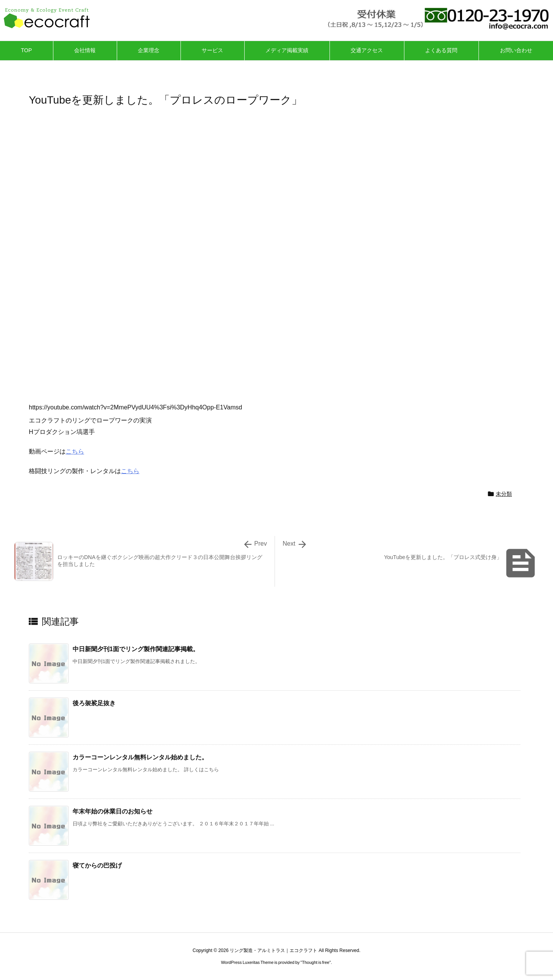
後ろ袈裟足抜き (94, 703)
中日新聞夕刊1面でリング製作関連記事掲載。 (136, 649)
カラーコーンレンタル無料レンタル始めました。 (140, 757)
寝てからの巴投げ (97, 865)
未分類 (504, 494)
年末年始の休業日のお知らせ (113, 811)
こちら (75, 451)
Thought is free (315, 962)
